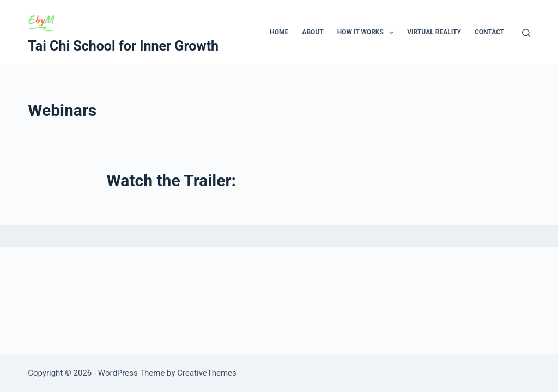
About (313, 32)
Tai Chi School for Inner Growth (123, 46)
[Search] (526, 33)
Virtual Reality (434, 32)
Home (279, 32)
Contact (489, 32)
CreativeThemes (207, 373)
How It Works (368, 33)
